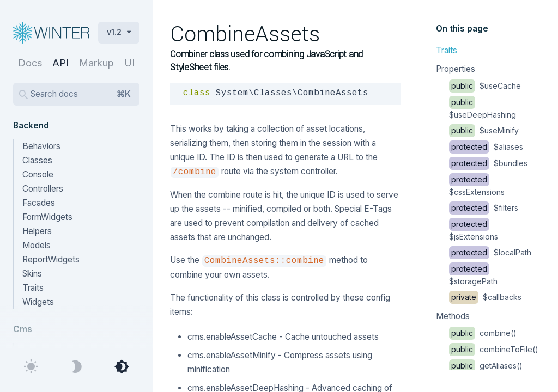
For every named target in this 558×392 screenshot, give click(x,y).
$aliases (486, 147)
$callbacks (485, 297)
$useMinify (484, 130)
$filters (484, 208)
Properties (456, 69)
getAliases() (486, 366)
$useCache (485, 86)
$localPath (490, 252)
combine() (483, 333)
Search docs (81, 94)
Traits (447, 50)
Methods (453, 316)
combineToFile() (494, 349)
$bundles (488, 163)
